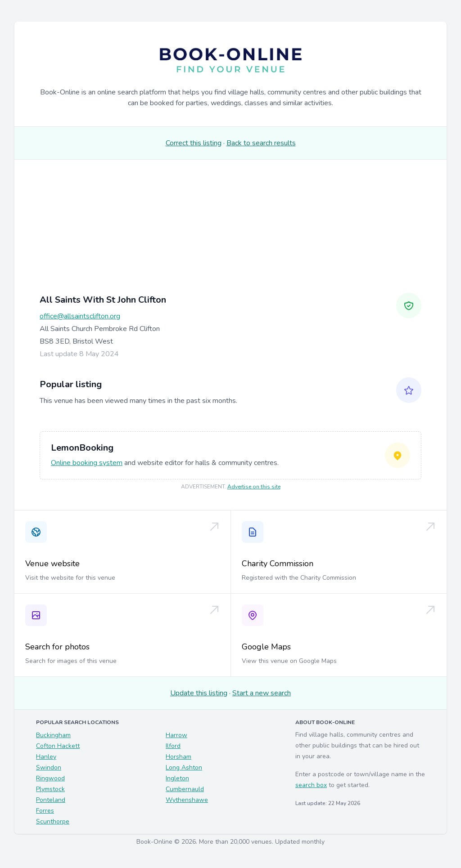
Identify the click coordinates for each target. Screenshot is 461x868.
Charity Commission (278, 564)
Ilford (173, 746)
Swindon (49, 767)
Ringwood (50, 778)
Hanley (46, 757)
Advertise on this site (254, 487)
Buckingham (53, 735)
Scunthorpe (53, 821)
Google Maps (266, 647)
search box (311, 785)
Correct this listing (194, 143)
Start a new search (262, 693)
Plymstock (50, 789)
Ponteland (51, 800)
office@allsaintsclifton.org (80, 316)
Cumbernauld (185, 789)
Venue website (52, 564)
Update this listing (199, 693)
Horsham (179, 757)
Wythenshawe (187, 800)
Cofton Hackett (58, 746)
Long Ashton (184, 767)
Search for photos (57, 647)
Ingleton (177, 778)
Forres (45, 811)
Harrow (176, 735)
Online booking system (87, 463)
